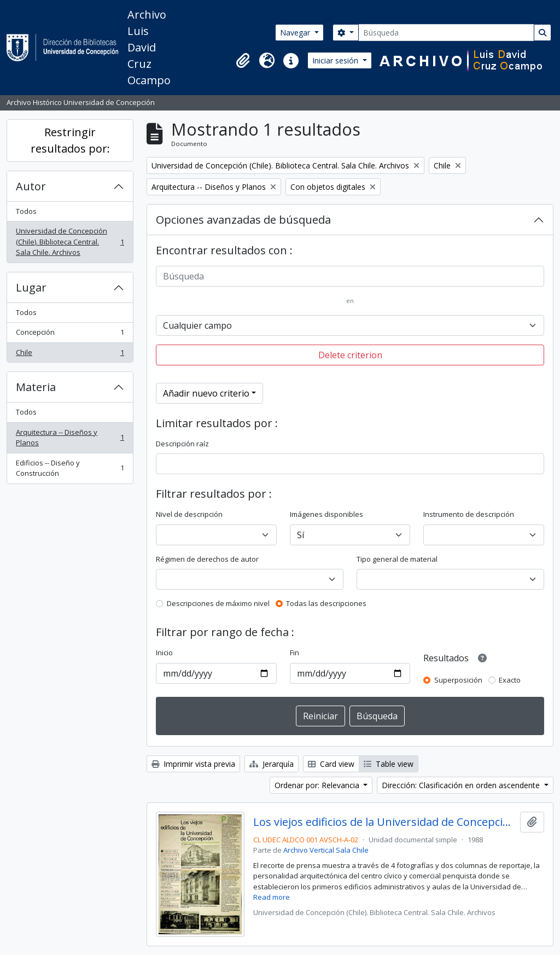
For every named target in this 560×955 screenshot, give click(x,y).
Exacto (510, 680)
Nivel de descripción (189, 514)
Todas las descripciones (326, 603)
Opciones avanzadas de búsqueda (243, 220)
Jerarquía (272, 764)
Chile (70, 355)
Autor (31, 186)
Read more (272, 897)
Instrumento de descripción (469, 514)
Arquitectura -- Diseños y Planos (70, 438)
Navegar (296, 33)
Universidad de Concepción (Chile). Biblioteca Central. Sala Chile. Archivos (70, 241)
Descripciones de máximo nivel (218, 603)
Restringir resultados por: (70, 140)
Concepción (70, 334)
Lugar (31, 287)
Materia (36, 387)
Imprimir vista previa (193, 764)
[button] (243, 61)
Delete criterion (350, 355)
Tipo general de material (397, 559)
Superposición (458, 680)
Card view (331, 764)
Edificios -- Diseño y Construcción (70, 468)
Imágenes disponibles (326, 514)
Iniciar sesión (336, 60)
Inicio (164, 653)
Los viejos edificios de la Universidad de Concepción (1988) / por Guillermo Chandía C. (385, 822)
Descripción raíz (182, 444)
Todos (26, 211)
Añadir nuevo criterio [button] (206, 393)
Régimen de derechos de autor (207, 559)
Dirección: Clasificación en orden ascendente (462, 785)
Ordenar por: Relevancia (318, 785)
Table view (389, 764)
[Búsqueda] (446, 33)
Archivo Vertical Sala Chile (326, 850)
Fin (294, 653)
